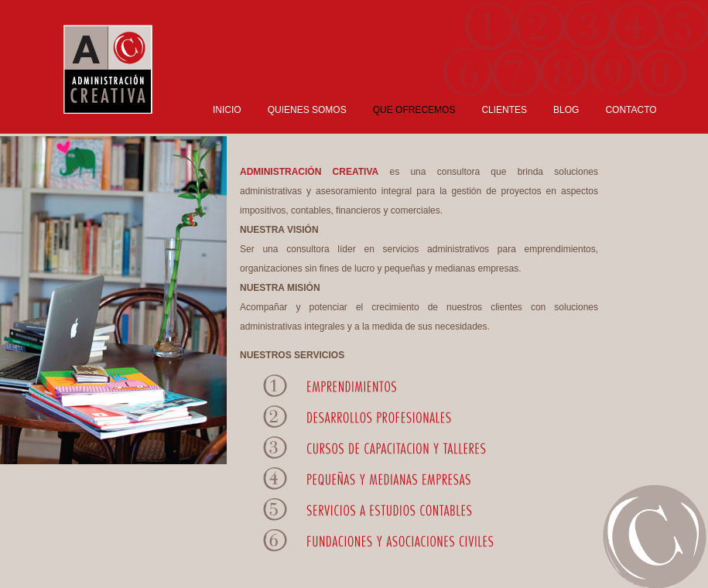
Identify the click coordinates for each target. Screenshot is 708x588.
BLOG (566, 110)
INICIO (227, 110)
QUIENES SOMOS (307, 110)
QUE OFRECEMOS (414, 110)
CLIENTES (504, 110)
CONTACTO (631, 110)
